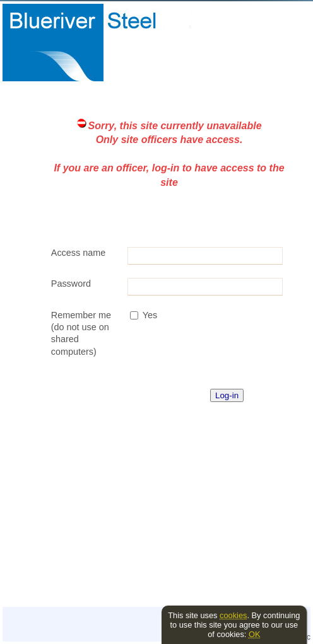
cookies (233, 615)
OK (255, 634)
